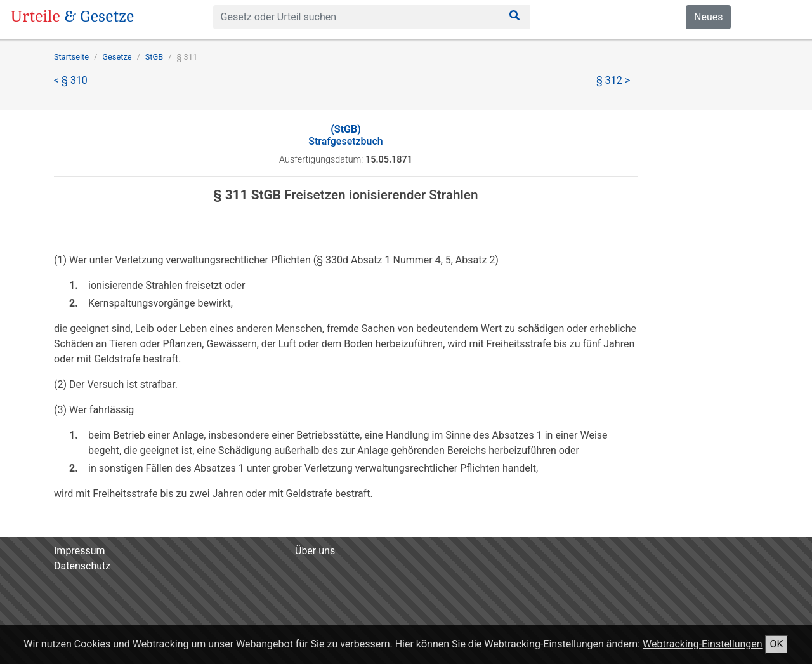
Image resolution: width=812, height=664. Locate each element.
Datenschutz (82, 566)
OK (777, 644)
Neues (708, 17)
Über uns (315, 551)
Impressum (80, 551)
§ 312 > (613, 80)
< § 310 (71, 80)
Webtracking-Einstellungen (703, 644)
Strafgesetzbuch (345, 135)
